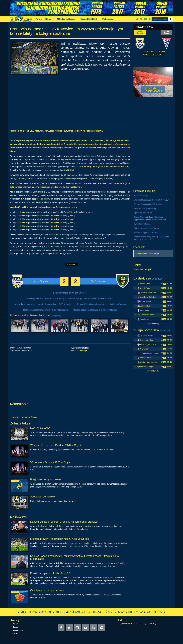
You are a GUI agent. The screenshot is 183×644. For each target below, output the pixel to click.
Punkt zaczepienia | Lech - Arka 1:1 (50, 573)
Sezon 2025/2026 (90, 19)
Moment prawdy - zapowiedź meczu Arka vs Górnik (59, 539)
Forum (39, 19)
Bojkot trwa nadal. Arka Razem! (147, 228)
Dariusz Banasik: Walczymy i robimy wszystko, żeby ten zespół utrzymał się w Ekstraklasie (75, 557)
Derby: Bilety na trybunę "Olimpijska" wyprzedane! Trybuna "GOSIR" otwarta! (150, 218)
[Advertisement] (70, 103)
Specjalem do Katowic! (43, 497)
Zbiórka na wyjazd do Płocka (146, 233)
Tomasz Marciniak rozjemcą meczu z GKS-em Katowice (102, 304)
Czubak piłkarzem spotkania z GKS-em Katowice (95, 310)
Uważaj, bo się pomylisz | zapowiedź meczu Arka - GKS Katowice (43, 304)
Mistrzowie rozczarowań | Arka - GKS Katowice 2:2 (46, 310)
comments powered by (23, 417)
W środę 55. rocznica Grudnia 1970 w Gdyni (55, 445)
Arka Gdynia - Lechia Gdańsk (153, 90)
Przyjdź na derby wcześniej (46, 479)
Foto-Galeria (18, 630)
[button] (171, 19)
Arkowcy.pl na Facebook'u (148, 254)
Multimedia (109, 19)
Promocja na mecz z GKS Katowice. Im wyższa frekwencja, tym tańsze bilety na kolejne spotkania (70, 299)
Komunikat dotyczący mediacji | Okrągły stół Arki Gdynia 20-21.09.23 (152, 238)
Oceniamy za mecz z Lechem (47, 590)
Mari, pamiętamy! (40, 428)
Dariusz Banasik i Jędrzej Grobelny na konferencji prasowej (64, 522)
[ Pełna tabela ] (153, 323)
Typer (15, 633)
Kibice (49, 19)
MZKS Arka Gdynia (67, 19)
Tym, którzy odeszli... (143, 224)
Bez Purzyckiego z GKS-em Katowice (70, 293)
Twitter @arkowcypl (142, 269)
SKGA (16, 624)
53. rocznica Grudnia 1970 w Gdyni (50, 462)
